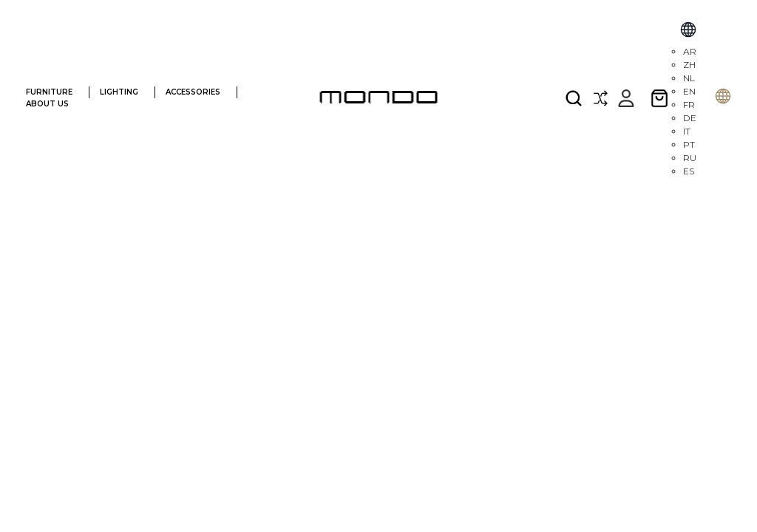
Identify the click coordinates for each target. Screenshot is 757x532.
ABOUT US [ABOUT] (55, 104)
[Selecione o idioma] (723, 98)
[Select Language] (688, 31)
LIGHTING (125, 92)
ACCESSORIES (199, 92)
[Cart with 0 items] (659, 98)
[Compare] (600, 98)
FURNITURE (55, 92)
